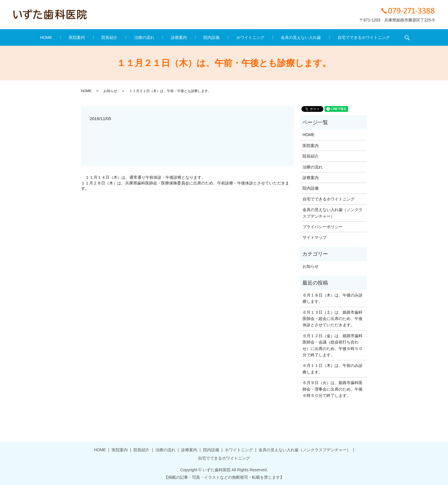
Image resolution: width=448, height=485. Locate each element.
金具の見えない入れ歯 (280, 37)
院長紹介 (124, 37)
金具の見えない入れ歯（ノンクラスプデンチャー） (333, 213)
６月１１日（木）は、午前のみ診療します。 (333, 369)
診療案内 (179, 37)
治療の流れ (151, 37)
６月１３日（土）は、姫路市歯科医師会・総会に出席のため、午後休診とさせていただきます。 (333, 319)
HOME (75, 37)
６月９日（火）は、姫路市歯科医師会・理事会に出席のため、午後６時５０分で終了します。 (333, 389)
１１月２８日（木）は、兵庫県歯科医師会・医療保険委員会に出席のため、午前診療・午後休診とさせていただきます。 (185, 186)
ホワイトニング (236, 37)
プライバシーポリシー (323, 227)
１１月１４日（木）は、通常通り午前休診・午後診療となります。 (145, 177)
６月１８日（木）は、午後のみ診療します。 (333, 298)
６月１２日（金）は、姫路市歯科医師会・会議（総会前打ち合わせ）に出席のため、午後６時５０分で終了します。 (333, 345)
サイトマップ (315, 237)
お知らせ (110, 91)
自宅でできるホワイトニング (335, 37)
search (375, 37)
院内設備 (205, 37)
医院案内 (98, 37)
